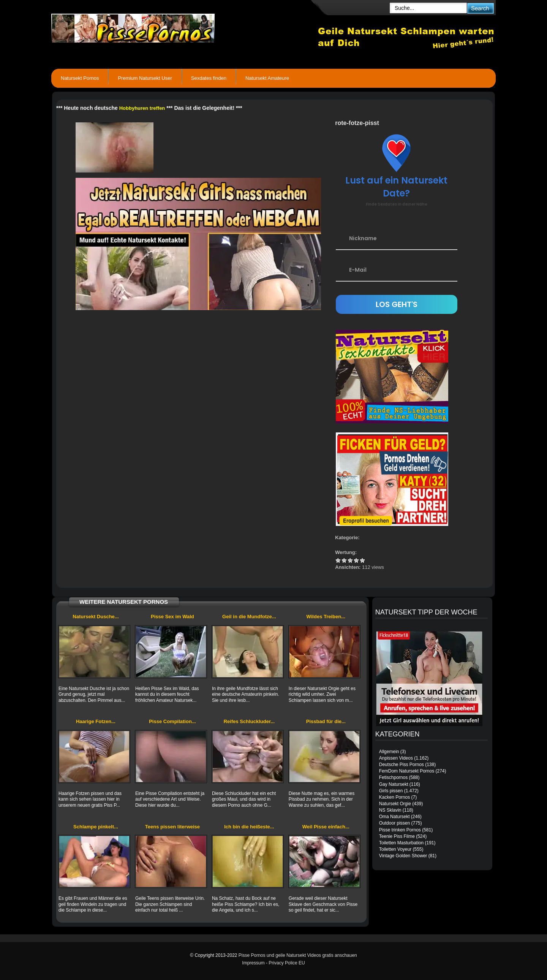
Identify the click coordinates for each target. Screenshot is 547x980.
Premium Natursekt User (145, 78)
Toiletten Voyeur (395, 849)
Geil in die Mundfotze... (249, 617)
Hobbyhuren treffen (142, 108)
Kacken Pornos (394, 797)
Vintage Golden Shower (403, 856)
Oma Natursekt (394, 817)
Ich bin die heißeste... (249, 827)
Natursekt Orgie (395, 804)
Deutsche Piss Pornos (402, 765)
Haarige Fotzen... (96, 721)
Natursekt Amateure (267, 78)
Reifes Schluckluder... (249, 721)
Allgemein (389, 752)
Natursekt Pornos (80, 78)
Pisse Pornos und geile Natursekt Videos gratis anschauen (298, 955)
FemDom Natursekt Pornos (407, 771)
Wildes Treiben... (326, 617)
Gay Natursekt (394, 784)
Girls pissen (391, 791)
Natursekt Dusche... (96, 617)
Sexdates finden (209, 78)
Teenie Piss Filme (397, 836)
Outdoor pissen (394, 823)
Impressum (253, 963)
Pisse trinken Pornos (400, 830)
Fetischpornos (393, 777)
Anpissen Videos (396, 758)
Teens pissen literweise (172, 827)
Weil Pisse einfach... (326, 827)
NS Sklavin (390, 810)
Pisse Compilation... (172, 721)
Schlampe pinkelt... (96, 827)
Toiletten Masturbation (401, 843)
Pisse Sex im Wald (172, 617)
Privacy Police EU (287, 963)
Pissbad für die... (326, 721)
